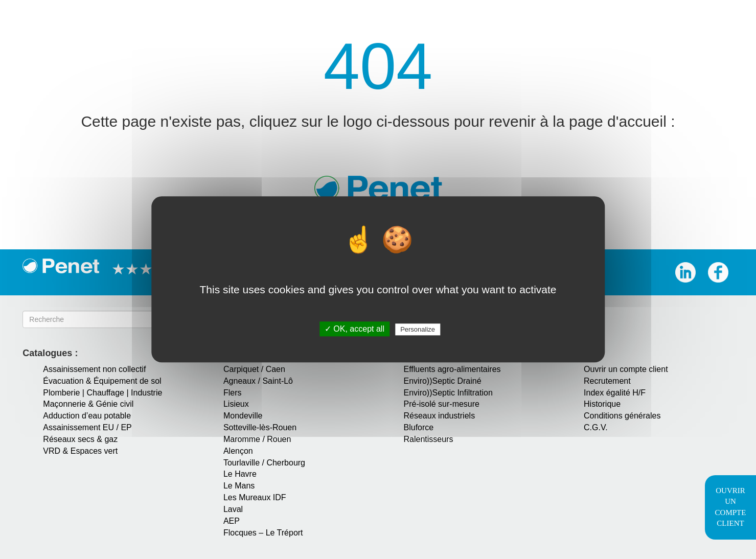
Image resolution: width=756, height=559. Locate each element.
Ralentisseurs (429, 439)
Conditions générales (622, 416)
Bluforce (419, 427)
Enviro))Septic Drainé (443, 381)
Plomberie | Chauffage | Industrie (102, 393)
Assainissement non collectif (94, 369)
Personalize (418, 330)
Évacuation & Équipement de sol (102, 381)
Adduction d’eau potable (87, 416)
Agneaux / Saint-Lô (258, 381)
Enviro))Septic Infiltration (448, 393)
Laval (233, 509)
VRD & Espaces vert (80, 451)
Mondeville (243, 416)
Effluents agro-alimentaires (452, 369)
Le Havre (240, 474)
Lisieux (236, 404)
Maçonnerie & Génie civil (88, 404)
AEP (232, 521)
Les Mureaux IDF (255, 497)
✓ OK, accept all (354, 329)
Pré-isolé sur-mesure (442, 404)
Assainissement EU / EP (87, 427)
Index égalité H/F (615, 393)
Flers (233, 393)
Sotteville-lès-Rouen (260, 427)
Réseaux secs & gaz (80, 439)
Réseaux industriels (440, 416)
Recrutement (607, 381)
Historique (602, 404)
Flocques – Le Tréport (263, 533)
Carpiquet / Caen (254, 369)
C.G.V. (596, 427)
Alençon (238, 451)
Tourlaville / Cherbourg (264, 463)
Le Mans (239, 486)
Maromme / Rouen (257, 439)
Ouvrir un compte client (626, 369)
